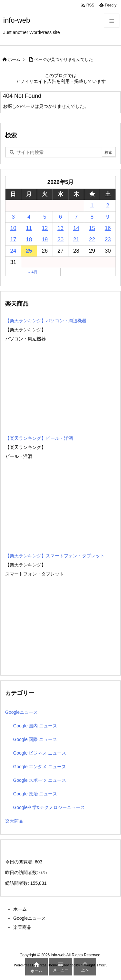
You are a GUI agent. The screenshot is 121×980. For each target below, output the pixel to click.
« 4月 (33, 272)
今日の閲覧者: (20, 862)
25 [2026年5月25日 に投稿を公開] (29, 251)
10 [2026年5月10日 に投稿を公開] (13, 228)
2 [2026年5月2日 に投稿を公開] (108, 205)
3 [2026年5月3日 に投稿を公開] (13, 217)
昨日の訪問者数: (22, 872)
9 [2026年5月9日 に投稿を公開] (108, 217)
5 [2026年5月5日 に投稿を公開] (45, 217)
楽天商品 (14, 821)
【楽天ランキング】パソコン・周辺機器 (46, 321)
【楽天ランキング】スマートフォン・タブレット (55, 556)
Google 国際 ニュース (35, 739)
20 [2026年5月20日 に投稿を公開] (60, 239)
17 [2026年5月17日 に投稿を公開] (13, 239)
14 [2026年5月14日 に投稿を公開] (76, 228)
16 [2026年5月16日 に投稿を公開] (108, 228)
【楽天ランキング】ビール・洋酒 (39, 438)
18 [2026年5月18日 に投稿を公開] (29, 239)
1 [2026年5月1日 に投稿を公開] (92, 205)
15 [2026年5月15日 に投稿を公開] (92, 228)
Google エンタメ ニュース (40, 767)
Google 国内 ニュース (35, 726)
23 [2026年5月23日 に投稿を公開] (108, 239)
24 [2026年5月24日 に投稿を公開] (13, 251)
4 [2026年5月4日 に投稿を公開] (29, 217)
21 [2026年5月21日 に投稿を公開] (76, 239)
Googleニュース (21, 712)
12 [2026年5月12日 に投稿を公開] (45, 228)
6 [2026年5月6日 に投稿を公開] (60, 217)
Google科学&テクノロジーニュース (49, 807)
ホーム (14, 59)
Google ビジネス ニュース (40, 753)
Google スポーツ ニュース (40, 780)
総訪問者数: (18, 883)
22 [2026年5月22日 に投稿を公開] (92, 239)
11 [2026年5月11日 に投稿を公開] (29, 228)
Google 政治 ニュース (35, 794)
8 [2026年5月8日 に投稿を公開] (92, 217)
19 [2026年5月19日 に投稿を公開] (45, 239)
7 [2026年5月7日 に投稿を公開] (76, 217)
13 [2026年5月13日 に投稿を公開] (60, 228)
